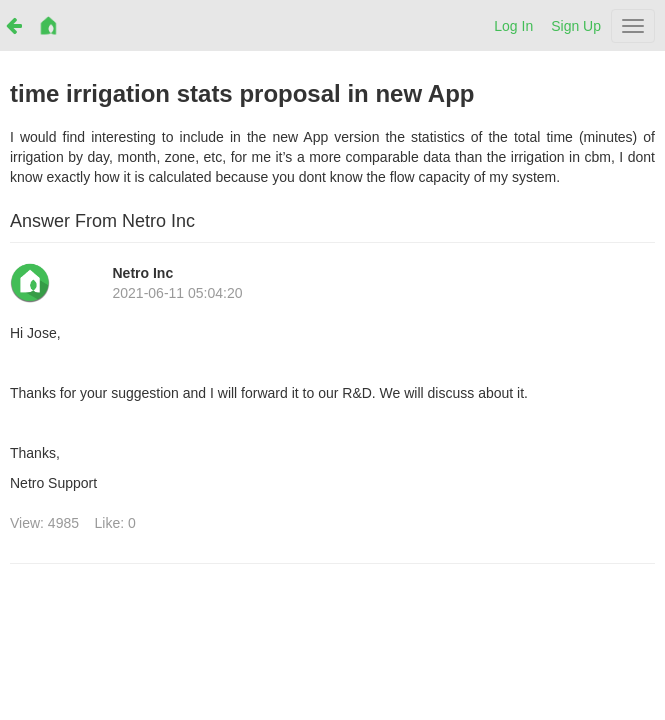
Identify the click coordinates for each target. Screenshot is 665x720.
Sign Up (576, 26)
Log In (513, 26)
